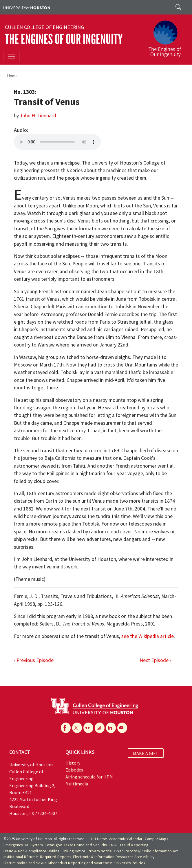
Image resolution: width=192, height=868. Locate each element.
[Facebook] (66, 728)
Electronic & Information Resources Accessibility (114, 857)
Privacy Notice (100, 851)
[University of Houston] (27, 7)
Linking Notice (74, 851)
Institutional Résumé (21, 857)
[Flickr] (88, 728)
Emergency (13, 845)
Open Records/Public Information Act (146, 851)
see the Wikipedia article (148, 636)
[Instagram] (100, 728)
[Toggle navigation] (12, 56)
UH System (34, 845)
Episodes (74, 770)
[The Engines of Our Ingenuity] (167, 36)
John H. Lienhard (38, 116)
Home (12, 76)
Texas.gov (53, 845)
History (73, 763)
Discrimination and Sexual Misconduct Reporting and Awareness (58, 863)
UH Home (99, 839)
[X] (77, 728)
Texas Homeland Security (85, 845)
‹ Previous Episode (34, 660)
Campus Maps (156, 839)
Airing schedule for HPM (89, 777)
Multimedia (77, 784)
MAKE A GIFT (146, 753)
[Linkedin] (111, 728)
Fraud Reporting (134, 845)
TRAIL (114, 845)
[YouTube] (122, 728)
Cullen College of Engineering (44, 27)
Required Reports (55, 857)
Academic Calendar (126, 839)
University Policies (130, 863)
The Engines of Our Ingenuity (64, 39)
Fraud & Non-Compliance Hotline (32, 851)
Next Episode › (155, 660)
